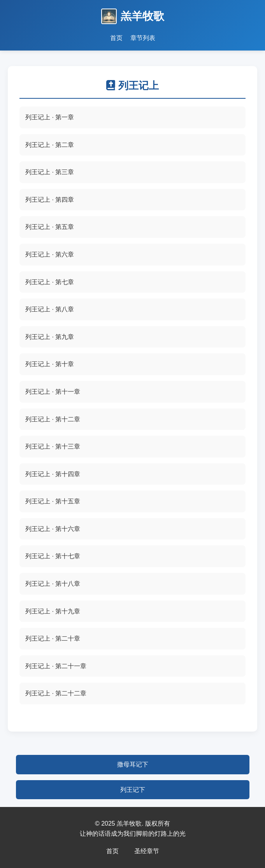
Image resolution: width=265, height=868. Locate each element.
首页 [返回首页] (116, 38)
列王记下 (133, 790)
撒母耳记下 (133, 764)
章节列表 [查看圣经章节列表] (143, 38)
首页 (112, 851)
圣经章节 (147, 851)
